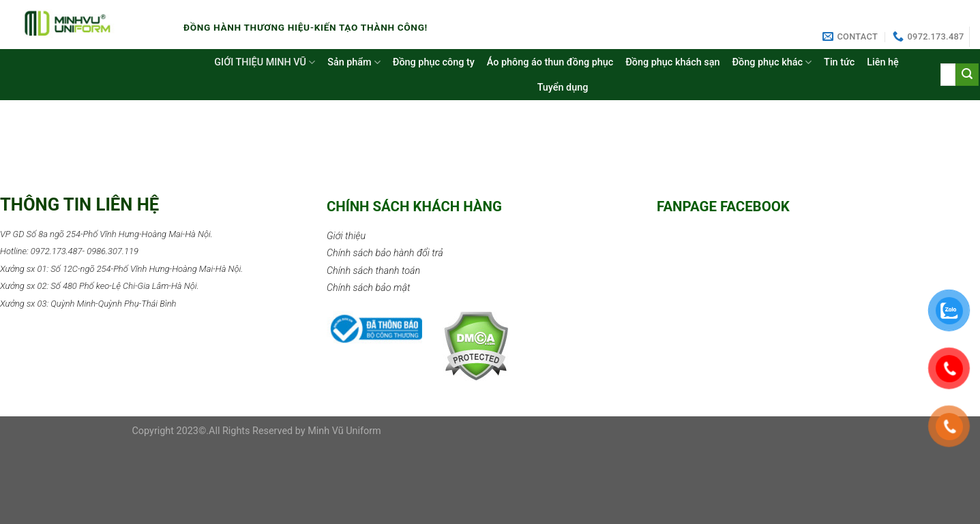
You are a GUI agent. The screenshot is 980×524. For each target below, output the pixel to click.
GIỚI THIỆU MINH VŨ (265, 62)
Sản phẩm (354, 62)
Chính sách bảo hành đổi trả (385, 253)
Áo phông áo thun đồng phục (550, 62)
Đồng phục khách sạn (672, 62)
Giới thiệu (346, 236)
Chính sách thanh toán (373, 271)
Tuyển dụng (563, 88)
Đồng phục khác (772, 62)
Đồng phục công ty (434, 62)
